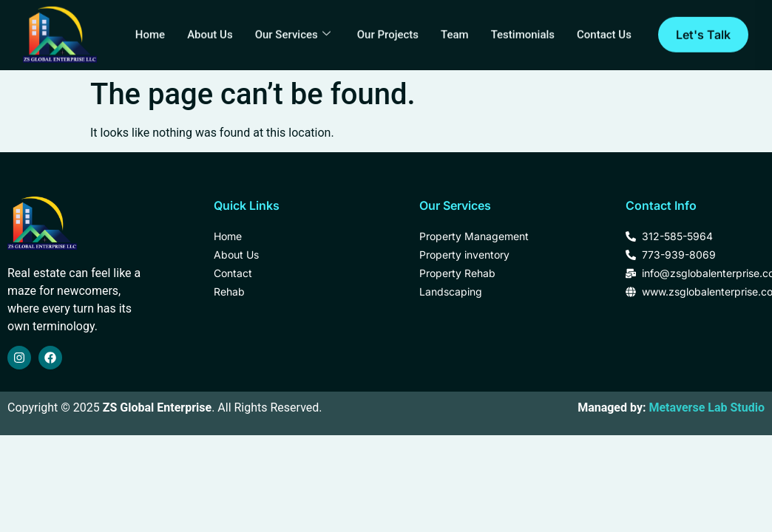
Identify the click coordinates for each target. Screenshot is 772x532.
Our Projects (388, 30)
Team (455, 30)
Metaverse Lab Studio (707, 407)
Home (150, 30)
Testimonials (522, 30)
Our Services (293, 30)
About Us (210, 30)
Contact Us (604, 30)
